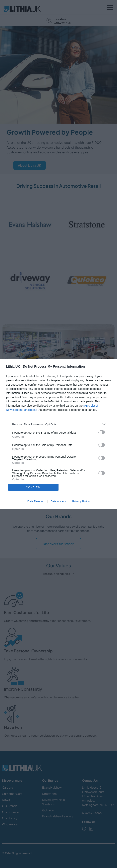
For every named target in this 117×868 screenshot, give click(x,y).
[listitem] (58, 424)
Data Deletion (36, 501)
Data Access (58, 501)
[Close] (109, 367)
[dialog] (58, 434)
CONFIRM (33, 487)
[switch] (102, 432)
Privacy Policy (81, 501)
